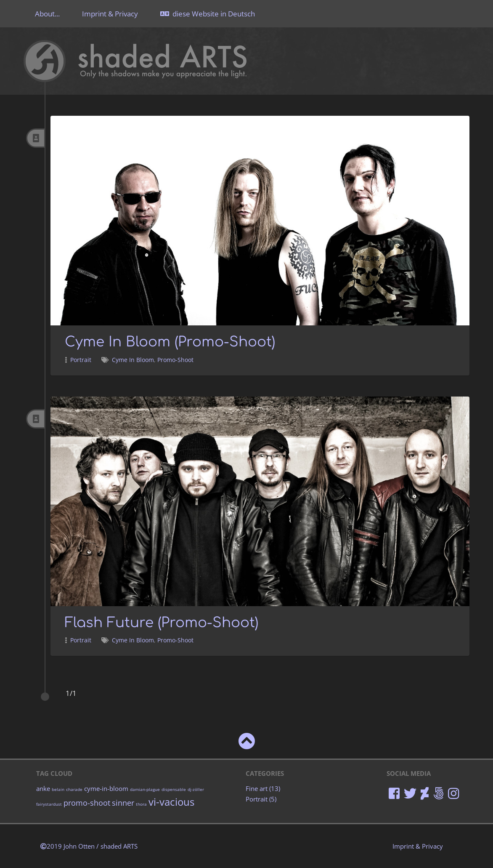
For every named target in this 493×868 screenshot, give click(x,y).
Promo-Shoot (175, 359)
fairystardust (49, 803)
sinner (123, 802)
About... (47, 14)
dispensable (174, 789)
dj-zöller (196, 789)
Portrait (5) (260, 798)
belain (58, 789)
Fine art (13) (262, 788)
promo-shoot (87, 802)
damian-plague (145, 789)
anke (43, 788)
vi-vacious (171, 801)
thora (141, 803)
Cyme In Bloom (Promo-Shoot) (175, 341)
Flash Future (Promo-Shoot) (166, 622)
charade (74, 789)
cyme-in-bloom (106, 788)
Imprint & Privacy (110, 14)
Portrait (81, 359)
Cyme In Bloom (133, 359)
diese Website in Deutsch (208, 14)
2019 (89, 846)
